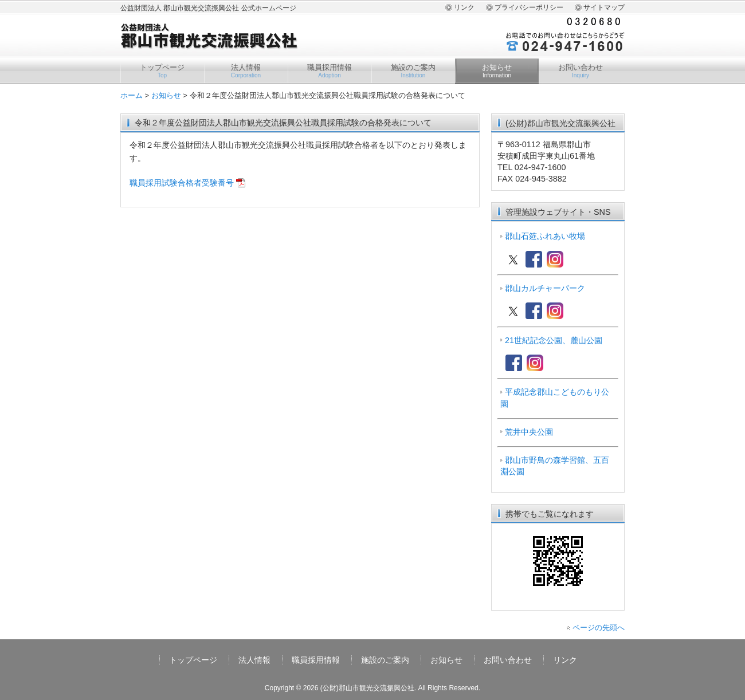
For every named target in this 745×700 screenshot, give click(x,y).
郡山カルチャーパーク (545, 288)
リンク (464, 7)
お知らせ (497, 71)
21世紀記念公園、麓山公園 (554, 340)
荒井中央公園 (529, 432)
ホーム (132, 95)
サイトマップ (604, 7)
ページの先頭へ (599, 628)
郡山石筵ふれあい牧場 (545, 236)
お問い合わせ (581, 71)
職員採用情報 (330, 71)
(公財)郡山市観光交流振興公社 (367, 688)
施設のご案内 (413, 71)
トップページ (162, 71)
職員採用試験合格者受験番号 (182, 183)
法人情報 (246, 71)
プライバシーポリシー (529, 7)
